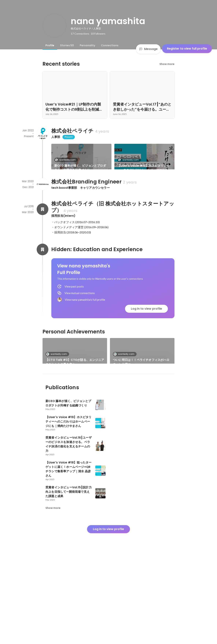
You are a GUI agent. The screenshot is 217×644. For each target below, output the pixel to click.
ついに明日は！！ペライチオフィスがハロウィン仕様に (141, 413)
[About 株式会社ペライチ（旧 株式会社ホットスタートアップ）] (43, 260)
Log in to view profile (146, 359)
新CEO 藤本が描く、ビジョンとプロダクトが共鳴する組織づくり (80, 168)
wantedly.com (66, 160)
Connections (110, 45)
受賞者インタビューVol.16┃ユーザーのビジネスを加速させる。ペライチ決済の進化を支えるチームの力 (81, 206)
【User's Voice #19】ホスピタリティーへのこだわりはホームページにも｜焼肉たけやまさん (144, 168)
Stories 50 (67, 45)
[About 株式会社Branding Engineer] (43, 235)
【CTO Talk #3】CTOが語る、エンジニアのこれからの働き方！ (75, 413)
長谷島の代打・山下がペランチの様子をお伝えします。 (74, 442)
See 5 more (142, 437)
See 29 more (144, 199)
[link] (81, 161)
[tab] (50, 45)
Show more (167, 64)
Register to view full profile (187, 49)
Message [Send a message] (148, 49)
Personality (87, 45)
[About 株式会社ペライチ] (43, 133)
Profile (50, 45)
